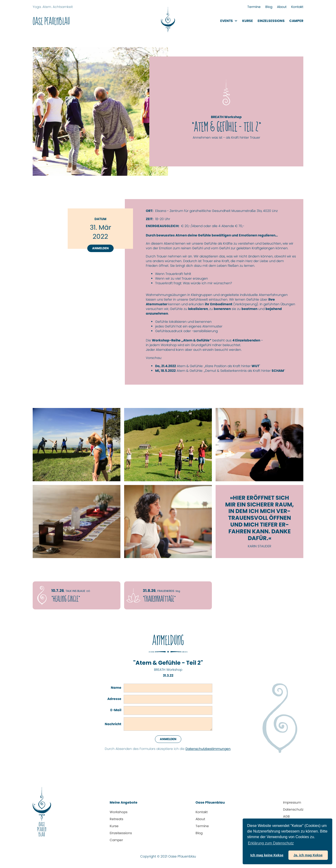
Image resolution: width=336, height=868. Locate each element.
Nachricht (113, 724)
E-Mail (116, 710)
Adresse (114, 699)
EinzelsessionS (271, 21)
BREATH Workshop (168, 670)
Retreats (116, 819)
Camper (296, 21)
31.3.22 (168, 675)
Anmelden (100, 248)
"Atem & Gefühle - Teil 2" (168, 663)
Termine (254, 7)
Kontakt (297, 7)
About (282, 7)
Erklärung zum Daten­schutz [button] (271, 843)
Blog (269, 7)
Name (116, 688)
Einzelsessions (121, 833)
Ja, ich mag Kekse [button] (308, 855)
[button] (229, 21)
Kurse (248, 21)
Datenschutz (293, 809)
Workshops (119, 812)
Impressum (292, 802)
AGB (286, 816)
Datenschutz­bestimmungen (208, 749)
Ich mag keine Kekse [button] (267, 855)
